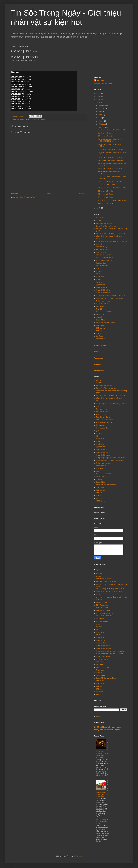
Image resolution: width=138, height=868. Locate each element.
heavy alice (100, 277)
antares (99, 221)
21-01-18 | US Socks (106, 191)
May (100, 115)
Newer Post (15, 193)
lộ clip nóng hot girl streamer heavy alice (110, 296)
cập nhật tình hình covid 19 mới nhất (109, 236)
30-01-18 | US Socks (106, 136)
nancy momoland (102, 304)
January (102, 127)
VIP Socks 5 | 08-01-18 (106, 203)
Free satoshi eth (102, 266)
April (100, 118)
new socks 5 (101, 306)
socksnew (101, 80)
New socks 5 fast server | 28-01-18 (110, 160)
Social (97, 352)
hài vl (98, 274)
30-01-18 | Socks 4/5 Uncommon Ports (112, 130)
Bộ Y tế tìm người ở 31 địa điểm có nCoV (111, 233)
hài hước (99, 271)
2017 (99, 208)
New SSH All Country (104, 312)
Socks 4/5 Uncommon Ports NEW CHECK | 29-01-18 (110, 140)
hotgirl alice (100, 282)
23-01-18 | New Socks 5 (107, 185)
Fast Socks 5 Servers (24, 119)
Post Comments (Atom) (29, 197)
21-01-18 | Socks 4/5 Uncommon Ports (112, 188)
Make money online (103, 301)
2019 (99, 100)
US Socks (34, 119)
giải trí (98, 268)
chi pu (98, 239)
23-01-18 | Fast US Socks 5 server (110, 182)
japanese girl (101, 285)
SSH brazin (100, 325)
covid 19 (99, 244)
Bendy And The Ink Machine (106, 226)
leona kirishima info (103, 290)
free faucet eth (101, 263)
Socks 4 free (101, 320)
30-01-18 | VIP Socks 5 (106, 133)
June (101, 112)
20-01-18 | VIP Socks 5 (106, 197)
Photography (99, 371)
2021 (99, 93)
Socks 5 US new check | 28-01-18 (110, 157)
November (103, 105)
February (102, 124)
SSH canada (101, 328)
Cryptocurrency (102, 247)
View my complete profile (103, 84)
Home (49, 193)
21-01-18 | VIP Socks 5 (106, 194)
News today (100, 315)
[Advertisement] (111, 59)
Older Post (82, 193)
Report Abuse (100, 345)
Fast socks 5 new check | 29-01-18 (110, 149)
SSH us (99, 333)
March (101, 121)
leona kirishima (102, 287)
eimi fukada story (102, 252)
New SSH (100, 309)
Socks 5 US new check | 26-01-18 (110, 169)
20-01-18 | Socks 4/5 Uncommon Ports (112, 200)
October (102, 109)
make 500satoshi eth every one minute (110, 298)
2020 (99, 97)
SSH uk (99, 331)
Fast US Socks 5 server (105, 258)
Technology (99, 358)
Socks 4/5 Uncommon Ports (106, 323)
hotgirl (98, 279)
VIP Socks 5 (42, 119)
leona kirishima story (103, 293)
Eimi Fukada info (102, 250)
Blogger (78, 856)
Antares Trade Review (104, 223)
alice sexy (100, 218)
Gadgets (97, 364)
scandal (99, 317)
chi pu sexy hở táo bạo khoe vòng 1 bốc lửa (112, 241)
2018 (99, 103)
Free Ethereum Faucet (104, 260)
